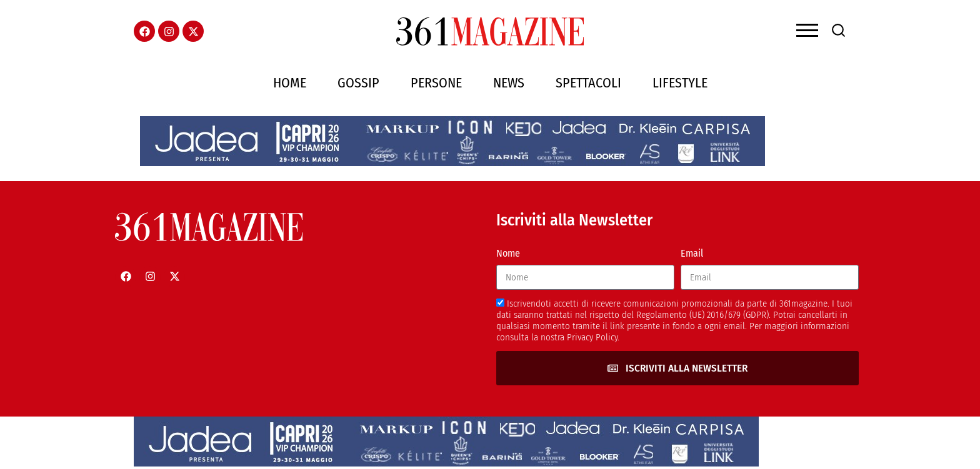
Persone (436, 83)
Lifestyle (680, 83)
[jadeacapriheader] (452, 163)
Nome (508, 253)
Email (692, 253)
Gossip (358, 83)
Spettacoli (588, 83)
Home (290, 83)
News (509, 83)
